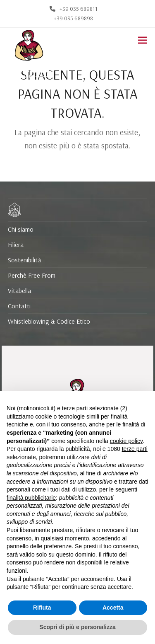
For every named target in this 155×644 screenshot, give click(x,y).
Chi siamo (21, 229)
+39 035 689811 (79, 9)
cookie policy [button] (126, 441)
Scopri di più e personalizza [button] (77, 627)
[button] (143, 40)
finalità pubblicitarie (31, 498)
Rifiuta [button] (42, 608)
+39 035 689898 (73, 18)
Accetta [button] (113, 608)
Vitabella (19, 291)
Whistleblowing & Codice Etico (49, 321)
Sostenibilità (24, 260)
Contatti (19, 306)
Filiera (16, 245)
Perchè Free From (32, 275)
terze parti (135, 449)
